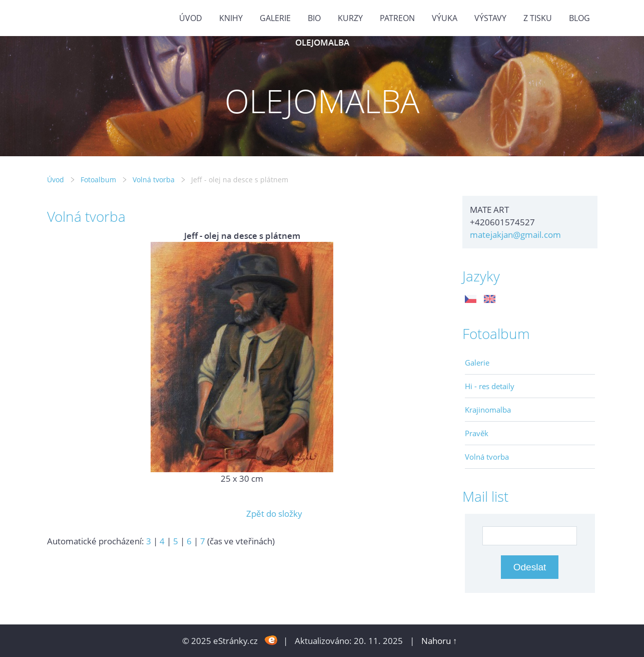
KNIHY (231, 18)
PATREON (397, 18)
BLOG (579, 18)
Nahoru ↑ (439, 641)
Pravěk (477, 433)
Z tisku (538, 18)
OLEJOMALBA (322, 42)
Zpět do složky (274, 514)
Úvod (191, 18)
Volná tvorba (154, 180)
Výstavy (490, 18)
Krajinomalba (488, 410)
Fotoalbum (98, 180)
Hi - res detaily (490, 386)
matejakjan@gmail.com (515, 235)
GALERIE (275, 18)
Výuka (445, 18)
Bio (314, 18)
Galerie (477, 363)
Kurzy (350, 18)
